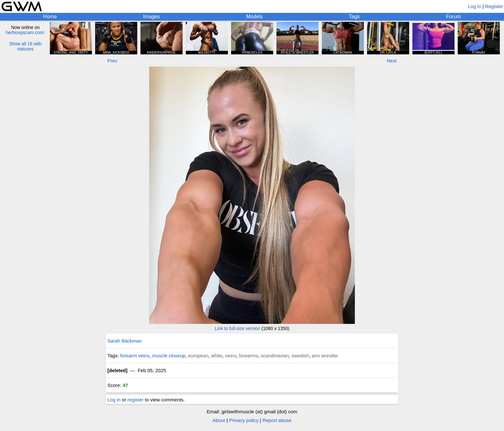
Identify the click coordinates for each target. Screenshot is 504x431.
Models (255, 17)
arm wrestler (325, 356)
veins (231, 356)
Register (494, 6)
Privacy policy (244, 420)
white (217, 356)
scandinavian (275, 356)
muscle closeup (169, 356)
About (219, 420)
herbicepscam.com (25, 32)
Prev (112, 61)
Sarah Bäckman (125, 341)
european (198, 356)
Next (392, 61)
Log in (475, 6)
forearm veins (135, 356)
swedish (300, 356)
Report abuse (277, 420)
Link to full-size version (238, 328)
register (136, 400)
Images (151, 17)
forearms (248, 356)
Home (50, 17)
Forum (454, 17)
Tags (355, 17)
